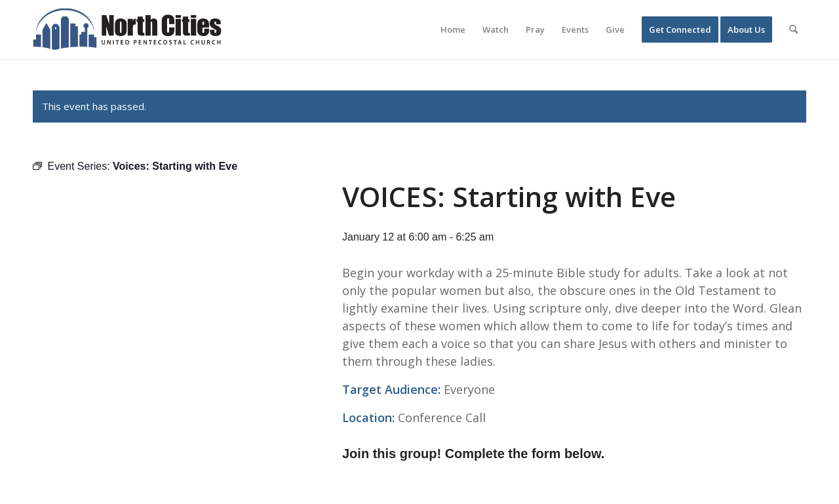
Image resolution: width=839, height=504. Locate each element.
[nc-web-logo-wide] (127, 29)
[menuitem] (453, 29)
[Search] (793, 29)
